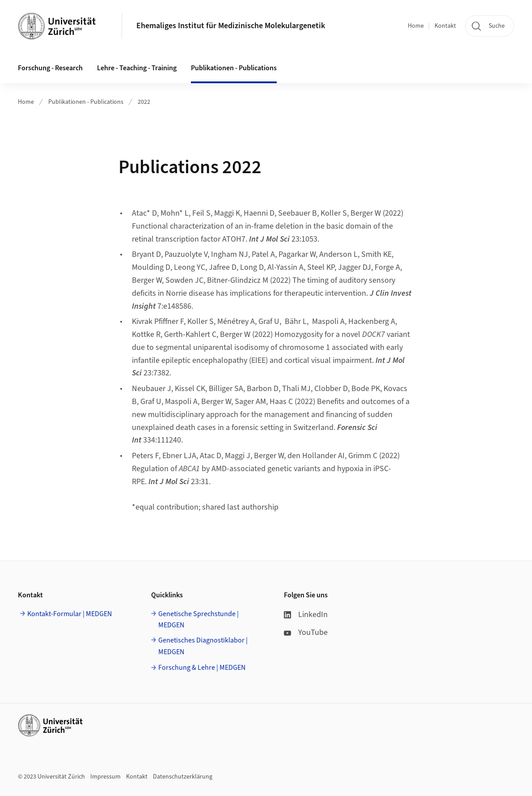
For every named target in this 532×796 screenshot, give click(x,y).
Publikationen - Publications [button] (234, 68)
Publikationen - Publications (86, 102)
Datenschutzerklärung (183, 777)
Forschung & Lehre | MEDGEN (202, 668)
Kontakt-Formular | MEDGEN (70, 614)
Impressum (106, 777)
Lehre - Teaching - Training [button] (137, 68)
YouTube (306, 632)
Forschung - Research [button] (50, 68)
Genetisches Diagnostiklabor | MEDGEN (203, 646)
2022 (144, 102)
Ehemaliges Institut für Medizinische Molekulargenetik (231, 26)
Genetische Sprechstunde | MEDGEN (198, 620)
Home (416, 26)
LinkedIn (306, 615)
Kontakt (445, 26)
